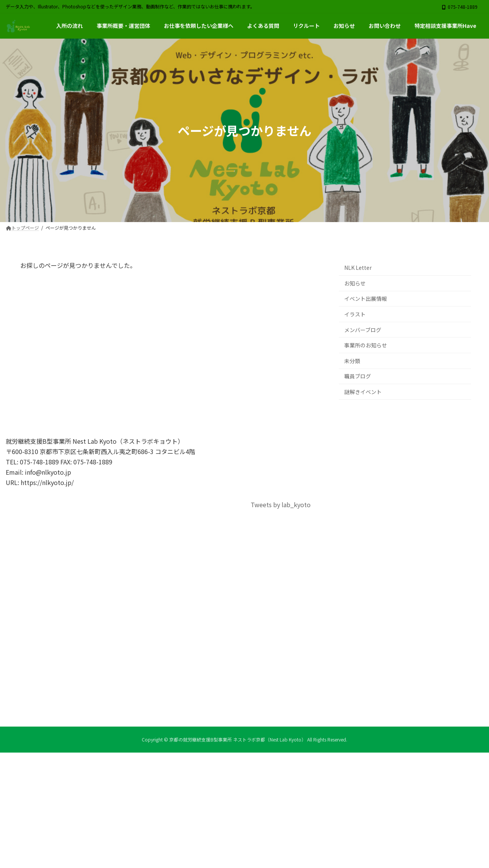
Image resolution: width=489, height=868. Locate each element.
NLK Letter (358, 268)
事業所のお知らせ (366, 346)
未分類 (352, 361)
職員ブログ (358, 376)
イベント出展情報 (366, 299)
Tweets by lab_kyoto (281, 505)
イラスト (355, 314)
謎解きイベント (363, 392)
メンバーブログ (363, 330)
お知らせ (355, 283)
